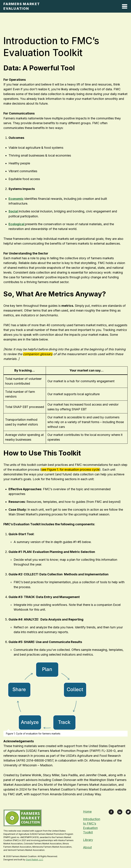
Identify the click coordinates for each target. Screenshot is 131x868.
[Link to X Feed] (128, 812)
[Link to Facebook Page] (111, 812)
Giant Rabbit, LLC (34, 860)
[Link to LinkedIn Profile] (120, 812)
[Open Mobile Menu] (125, 7)
